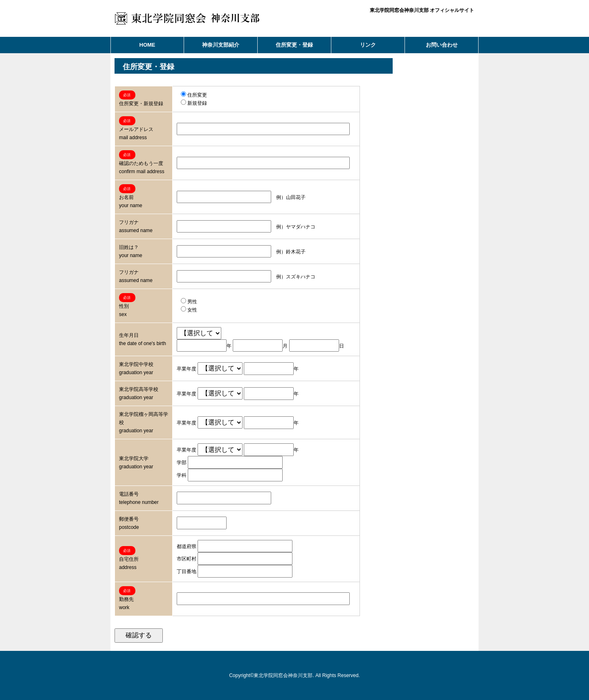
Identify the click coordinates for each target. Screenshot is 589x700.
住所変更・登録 (294, 45)
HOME (147, 45)
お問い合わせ (442, 45)
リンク (368, 45)
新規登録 (194, 103)
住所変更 (194, 95)
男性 (189, 302)
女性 (189, 310)
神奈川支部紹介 (221, 45)
